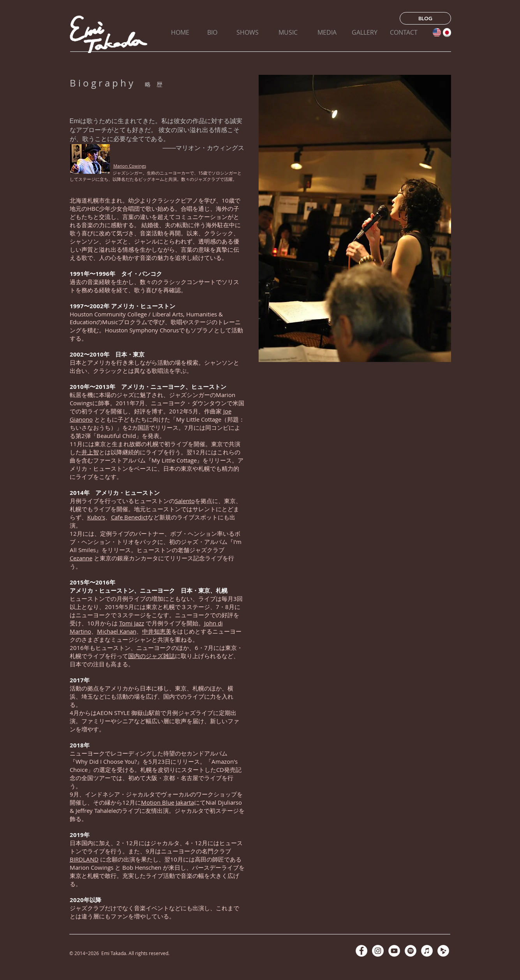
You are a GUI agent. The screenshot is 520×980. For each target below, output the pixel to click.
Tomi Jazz (132, 623)
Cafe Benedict (129, 517)
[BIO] (212, 32)
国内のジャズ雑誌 (152, 656)
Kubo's (96, 517)
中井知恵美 (157, 631)
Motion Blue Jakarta (167, 802)
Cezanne (81, 558)
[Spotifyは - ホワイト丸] (411, 951)
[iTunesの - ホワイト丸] (427, 951)
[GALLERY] (365, 32)
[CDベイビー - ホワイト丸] (443, 951)
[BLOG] (425, 18)
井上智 (90, 452)
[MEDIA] (327, 32)
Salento (185, 501)
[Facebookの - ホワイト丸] (361, 951)
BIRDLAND (84, 859)
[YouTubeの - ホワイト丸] (394, 951)
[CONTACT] (404, 32)
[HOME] (180, 32)
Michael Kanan (117, 631)
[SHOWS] (248, 32)
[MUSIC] (288, 32)
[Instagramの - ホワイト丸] (378, 951)
